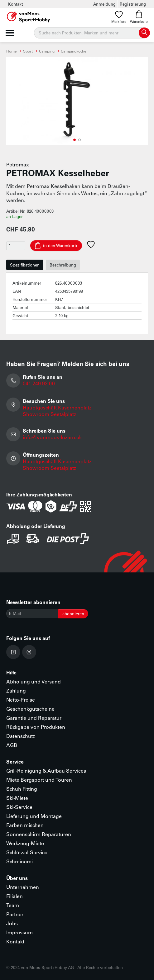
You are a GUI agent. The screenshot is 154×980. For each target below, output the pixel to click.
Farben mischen (25, 825)
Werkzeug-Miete (25, 843)
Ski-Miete (17, 798)
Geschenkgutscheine (30, 709)
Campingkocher (74, 51)
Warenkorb (139, 17)
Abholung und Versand (34, 681)
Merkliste (119, 17)
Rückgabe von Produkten (36, 727)
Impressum (19, 932)
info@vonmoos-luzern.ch (52, 437)
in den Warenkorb (60, 245)
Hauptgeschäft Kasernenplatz (57, 407)
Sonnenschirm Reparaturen (39, 834)
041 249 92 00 (39, 383)
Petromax (18, 164)
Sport (28, 51)
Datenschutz (21, 736)
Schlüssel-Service (27, 852)
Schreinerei (19, 861)
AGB (12, 745)
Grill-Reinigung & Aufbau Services (46, 771)
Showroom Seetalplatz (49, 414)
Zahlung (16, 691)
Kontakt (15, 4)
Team (13, 905)
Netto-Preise (21, 700)
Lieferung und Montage (34, 816)
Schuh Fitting (22, 789)
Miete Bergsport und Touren (39, 780)
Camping (47, 51)
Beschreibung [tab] (63, 265)
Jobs (12, 923)
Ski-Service (19, 807)
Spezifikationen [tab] (25, 265)
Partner (15, 914)
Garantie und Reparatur (34, 718)
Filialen (14, 896)
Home (12, 51)
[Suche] (92, 33)
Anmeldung (104, 4)
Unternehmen (23, 887)
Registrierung (133, 4)
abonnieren (73, 614)
